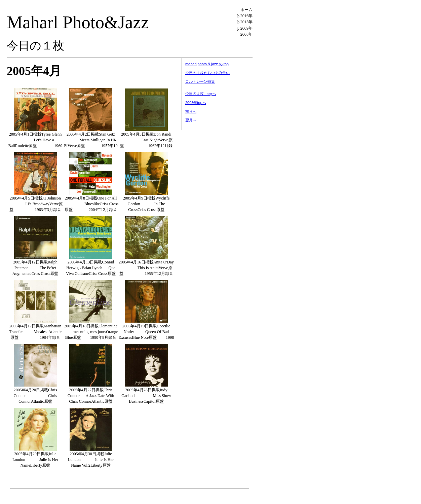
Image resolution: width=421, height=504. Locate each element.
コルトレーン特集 (200, 81)
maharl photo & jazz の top (207, 64)
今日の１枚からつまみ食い (207, 73)
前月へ (191, 111)
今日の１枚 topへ (201, 94)
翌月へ (191, 120)
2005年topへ (196, 103)
